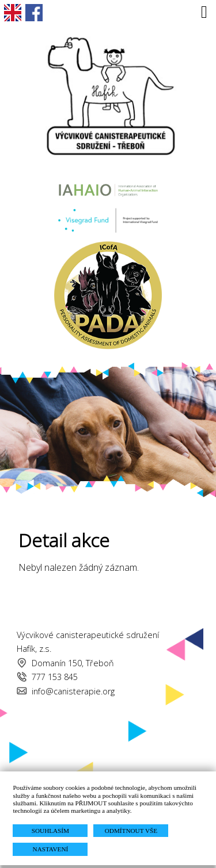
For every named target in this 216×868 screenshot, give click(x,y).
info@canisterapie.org (73, 691)
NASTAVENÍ (51, 849)
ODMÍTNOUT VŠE (131, 831)
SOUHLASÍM (50, 831)
